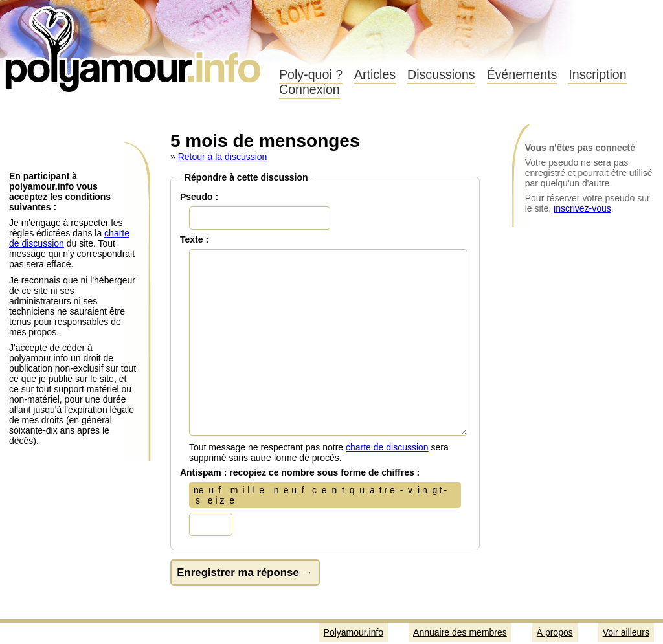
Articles (375, 74)
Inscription (597, 74)
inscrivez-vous (582, 208)
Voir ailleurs (626, 632)
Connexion (309, 89)
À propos (555, 632)
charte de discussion (387, 447)
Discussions (441, 74)
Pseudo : (199, 197)
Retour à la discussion (223, 157)
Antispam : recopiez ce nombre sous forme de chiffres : (300, 472)
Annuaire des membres (460, 632)
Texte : (194, 239)
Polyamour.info (134, 45)
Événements (522, 74)
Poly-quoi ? (311, 74)
